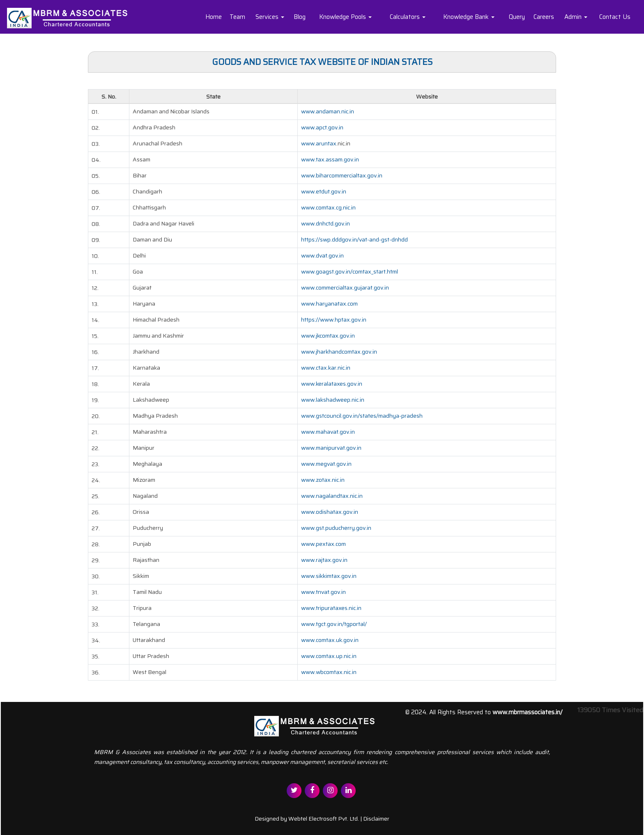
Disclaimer (376, 819)
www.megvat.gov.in (326, 464)
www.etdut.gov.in (324, 191)
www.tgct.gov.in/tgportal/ (334, 624)
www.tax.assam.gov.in (330, 159)
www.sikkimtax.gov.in (329, 576)
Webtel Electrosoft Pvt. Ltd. (324, 819)
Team (237, 17)
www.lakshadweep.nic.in (333, 400)
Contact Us (615, 17)
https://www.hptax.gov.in (334, 320)
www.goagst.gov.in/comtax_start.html (350, 271)
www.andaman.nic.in (328, 111)
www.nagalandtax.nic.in (332, 496)
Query (517, 17)
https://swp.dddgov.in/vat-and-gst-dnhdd (354, 239)
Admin (576, 17)
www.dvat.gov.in (322, 255)
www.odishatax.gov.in (330, 512)
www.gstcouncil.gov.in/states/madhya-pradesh (362, 416)
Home (214, 17)
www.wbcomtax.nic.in (329, 672)
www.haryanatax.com (329, 304)
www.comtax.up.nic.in (329, 656)
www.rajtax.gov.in (324, 560)
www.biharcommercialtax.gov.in (342, 175)
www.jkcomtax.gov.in (328, 336)
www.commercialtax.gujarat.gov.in (345, 288)
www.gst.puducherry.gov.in (336, 528)
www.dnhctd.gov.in (325, 223)
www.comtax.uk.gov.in (330, 640)
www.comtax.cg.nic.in (328, 207)
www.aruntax (319, 143)
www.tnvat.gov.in (323, 592)
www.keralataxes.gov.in (332, 384)
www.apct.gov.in (322, 127)
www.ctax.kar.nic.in (326, 368)
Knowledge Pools (345, 17)
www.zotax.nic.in (323, 480)
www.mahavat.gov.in (328, 432)
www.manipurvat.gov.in (331, 448)
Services (270, 17)
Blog (300, 17)
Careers (544, 17)
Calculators (408, 17)
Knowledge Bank (469, 17)
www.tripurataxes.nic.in (331, 608)
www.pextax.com (323, 544)
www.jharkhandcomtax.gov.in (339, 352)
